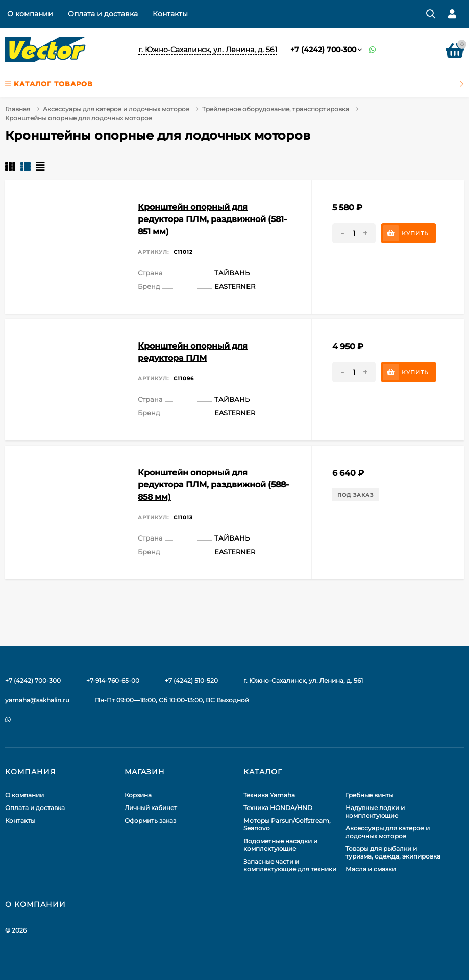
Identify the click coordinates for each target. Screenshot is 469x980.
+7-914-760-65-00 (113, 681)
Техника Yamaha (269, 795)
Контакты (170, 14)
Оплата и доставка (103, 14)
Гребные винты (369, 795)
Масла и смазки (371, 869)
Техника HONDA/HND (278, 808)
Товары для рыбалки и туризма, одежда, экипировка (393, 852)
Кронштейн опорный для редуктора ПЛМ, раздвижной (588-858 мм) (213, 485)
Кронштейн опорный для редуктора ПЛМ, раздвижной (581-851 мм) (212, 219)
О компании (30, 14)
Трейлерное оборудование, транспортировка (276, 109)
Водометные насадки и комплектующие (280, 845)
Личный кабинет (151, 808)
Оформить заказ (150, 820)
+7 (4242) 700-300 (323, 50)
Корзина (138, 795)
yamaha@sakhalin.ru (37, 700)
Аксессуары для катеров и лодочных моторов (116, 109)
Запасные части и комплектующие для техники (290, 865)
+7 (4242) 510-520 (191, 681)
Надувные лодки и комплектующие (375, 812)
